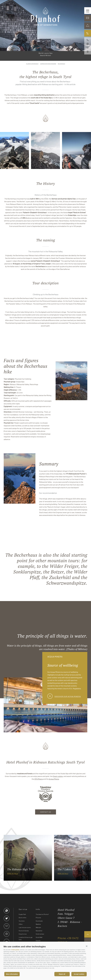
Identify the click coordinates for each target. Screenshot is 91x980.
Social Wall (39, 937)
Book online (22, 918)
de (3, 4)
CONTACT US (46, 812)
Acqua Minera (54, 779)
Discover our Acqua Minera (64, 696)
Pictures (38, 918)
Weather (38, 924)
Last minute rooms (25, 927)
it (6, 4)
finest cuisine (58, 776)
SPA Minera (39, 779)
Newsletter (39, 931)
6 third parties (15, 950)
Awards (38, 941)
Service (23, 909)
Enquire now (23, 934)
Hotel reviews (40, 934)
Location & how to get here (26, 938)
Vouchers (22, 921)
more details (12, 873)
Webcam (38, 927)
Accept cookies (79, 974)
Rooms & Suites (24, 931)
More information (12, 974)
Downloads (39, 921)
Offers (21, 924)
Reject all (62, 974)
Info (38, 909)
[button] (87, 946)
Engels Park (22, 914)
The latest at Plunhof (42, 914)
